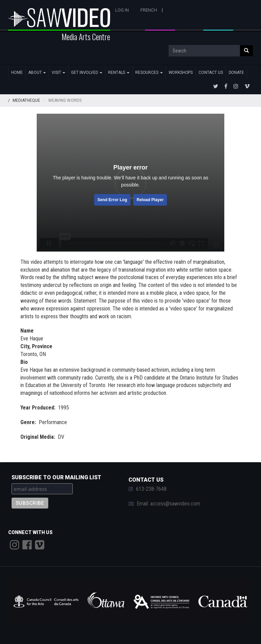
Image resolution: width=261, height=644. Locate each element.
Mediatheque (26, 100)
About (37, 73)
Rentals (119, 73)
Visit (58, 73)
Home (17, 73)
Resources (149, 73)
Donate (236, 73)
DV (61, 437)
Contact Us (211, 73)
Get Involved (87, 73)
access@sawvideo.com (175, 504)
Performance (53, 422)
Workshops (181, 73)
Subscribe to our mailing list (56, 477)
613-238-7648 (151, 489)
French (149, 10)
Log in (122, 10)
